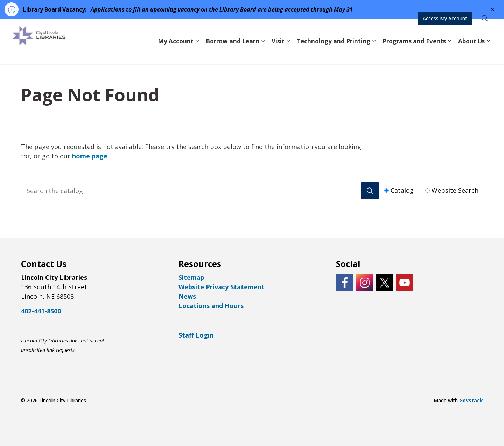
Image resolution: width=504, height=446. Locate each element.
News (187, 296)
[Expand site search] (485, 30)
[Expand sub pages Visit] (288, 53)
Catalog (402, 190)
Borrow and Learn (233, 53)
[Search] (370, 191)
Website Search (455, 190)
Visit (278, 53)
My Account (176, 53)
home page (90, 156)
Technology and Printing (334, 53)
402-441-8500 (41, 311)
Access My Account (445, 30)
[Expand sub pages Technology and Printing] (374, 53)
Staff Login (196, 335)
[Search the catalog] (200, 191)
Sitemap (191, 277)
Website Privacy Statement (222, 287)
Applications (108, 9)
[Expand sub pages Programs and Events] (449, 53)
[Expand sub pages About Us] (488, 53)
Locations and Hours (211, 306)
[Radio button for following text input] (387, 190)
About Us (471, 53)
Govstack (471, 400)
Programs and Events (414, 53)
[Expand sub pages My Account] (197, 53)
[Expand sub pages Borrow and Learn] (263, 53)
